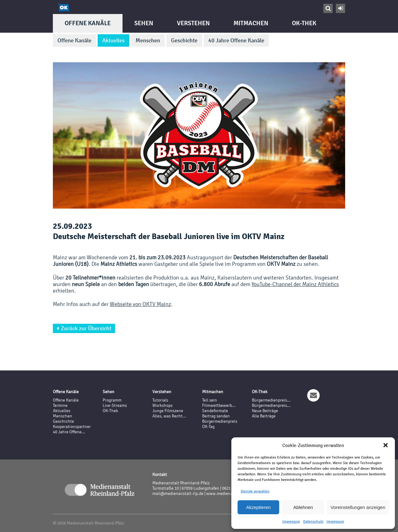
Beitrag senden (216, 416)
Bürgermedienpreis (220, 421)
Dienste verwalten (255, 491)
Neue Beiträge (265, 411)
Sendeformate (215, 411)
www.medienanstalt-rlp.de (231, 494)
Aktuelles (113, 40)
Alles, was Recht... (169, 416)
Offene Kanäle (88, 23)
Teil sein (210, 400)
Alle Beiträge (264, 416)
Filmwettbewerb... (219, 405)
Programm (112, 400)
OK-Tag (208, 427)
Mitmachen (251, 23)
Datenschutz (313, 521)
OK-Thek (304, 23)
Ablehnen (303, 507)
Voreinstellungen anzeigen (358, 507)
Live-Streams (115, 405)
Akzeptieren (258, 507)
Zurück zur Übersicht (84, 328)
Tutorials (160, 400)
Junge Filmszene (168, 411)
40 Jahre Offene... (69, 432)
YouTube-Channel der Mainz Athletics (295, 284)
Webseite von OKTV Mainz (140, 304)
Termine (60, 405)
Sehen (144, 23)
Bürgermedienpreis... (271, 400)
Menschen (148, 40)
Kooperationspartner (72, 427)
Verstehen (193, 23)
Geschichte (184, 40)
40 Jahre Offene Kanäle (236, 40)
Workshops (162, 405)
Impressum (291, 521)
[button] (386, 445)
